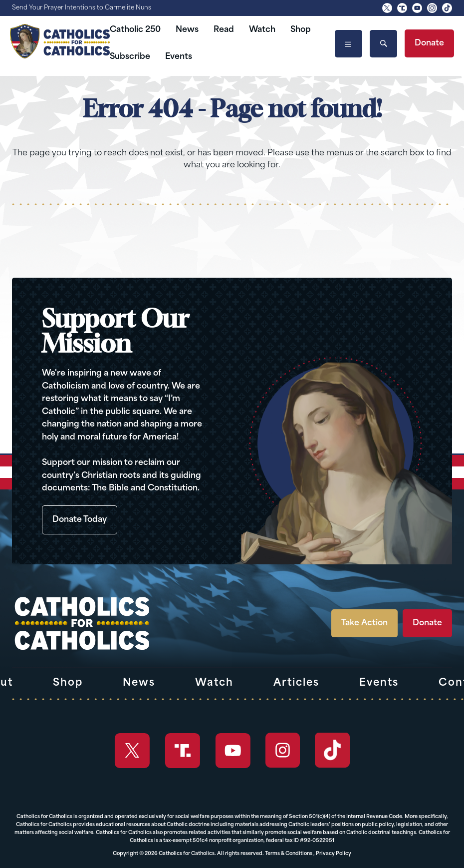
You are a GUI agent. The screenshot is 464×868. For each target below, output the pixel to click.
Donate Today (80, 520)
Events (179, 57)
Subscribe (130, 57)
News (187, 30)
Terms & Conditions (289, 854)
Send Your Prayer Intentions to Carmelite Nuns (82, 8)
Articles (296, 683)
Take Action (364, 623)
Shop (301, 30)
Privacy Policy (334, 854)
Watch (262, 30)
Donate (429, 43)
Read (224, 30)
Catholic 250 (135, 30)
